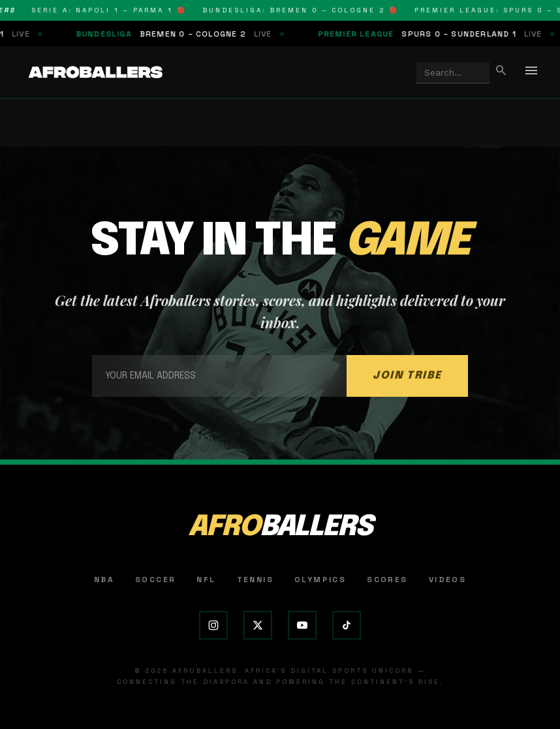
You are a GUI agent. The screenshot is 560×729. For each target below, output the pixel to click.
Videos (447, 580)
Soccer (155, 580)
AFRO (280, 527)
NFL (206, 580)
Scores (387, 580)
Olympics (320, 580)
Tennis (255, 580)
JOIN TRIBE (407, 376)
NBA (104, 580)
